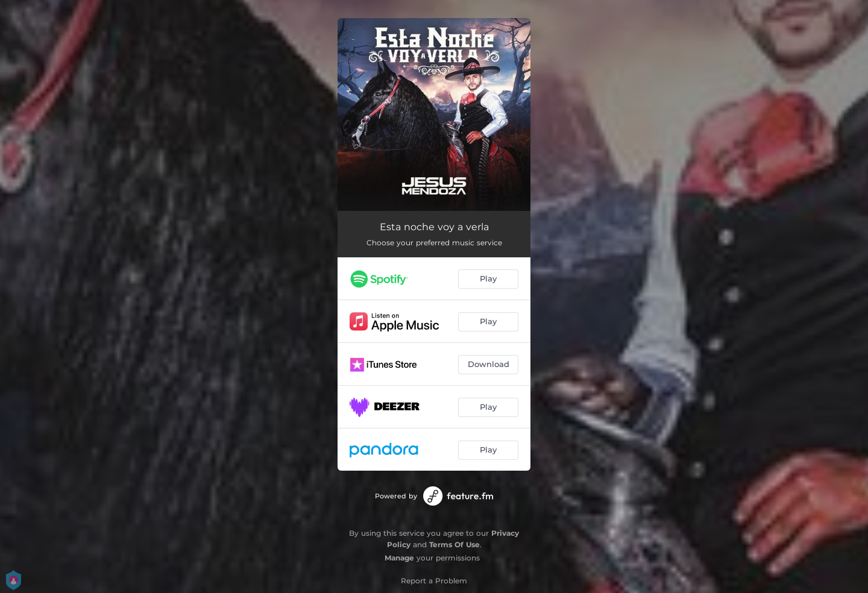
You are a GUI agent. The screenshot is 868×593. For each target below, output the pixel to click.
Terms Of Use (454, 544)
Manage (399, 558)
